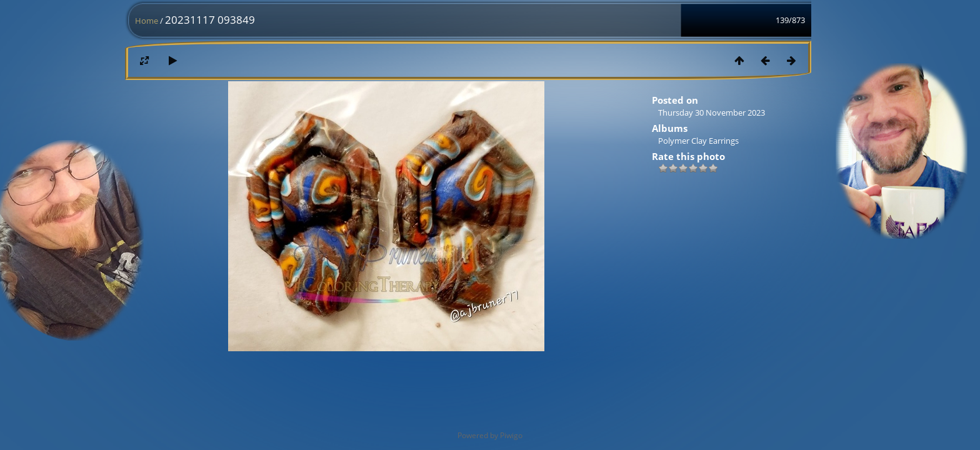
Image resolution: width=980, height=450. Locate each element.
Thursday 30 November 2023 (712, 112)
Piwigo (511, 435)
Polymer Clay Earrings (698, 141)
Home (147, 21)
